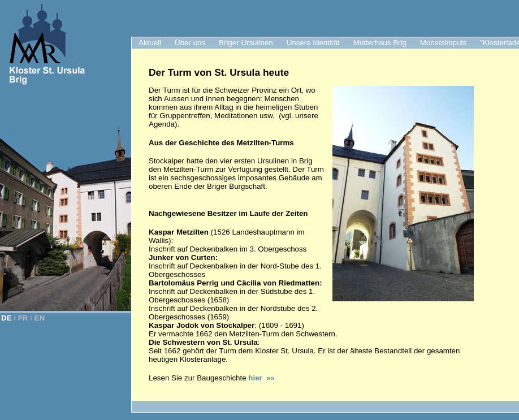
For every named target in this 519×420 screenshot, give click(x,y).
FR (23, 318)
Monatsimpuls (443, 43)
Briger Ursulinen (246, 43)
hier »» (261, 378)
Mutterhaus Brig (380, 43)
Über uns (190, 43)
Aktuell (150, 43)
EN (40, 318)
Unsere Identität (313, 43)
